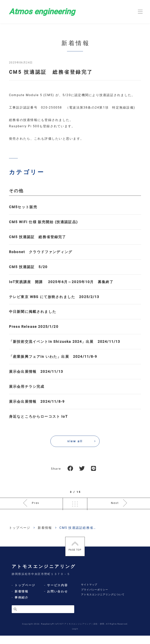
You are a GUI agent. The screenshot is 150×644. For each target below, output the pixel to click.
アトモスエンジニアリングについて (103, 603)
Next (115, 508)
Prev (36, 508)
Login (75, 637)
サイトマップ (89, 593)
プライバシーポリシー (95, 598)
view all (75, 441)
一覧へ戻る (75, 508)
